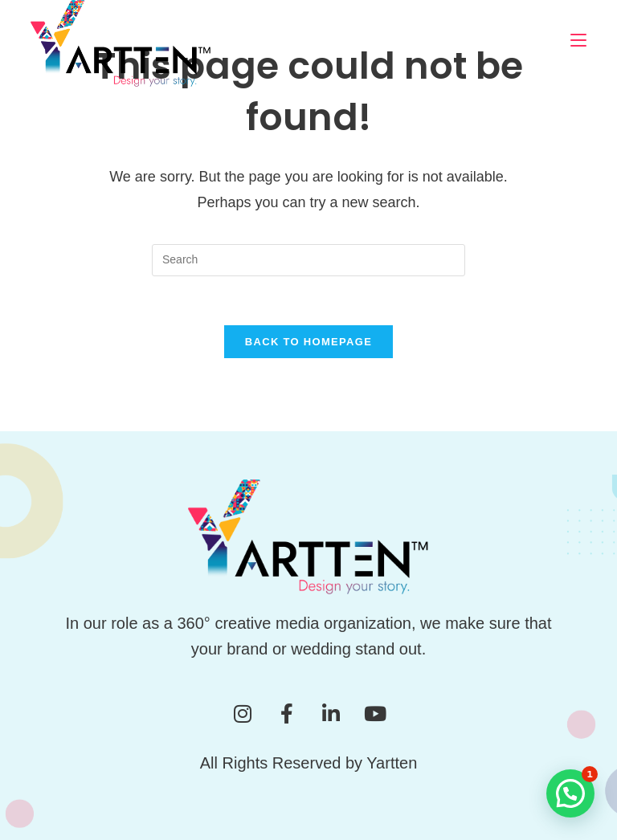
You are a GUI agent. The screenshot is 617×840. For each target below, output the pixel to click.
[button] (570, 793)
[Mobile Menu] (578, 40)
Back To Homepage (308, 342)
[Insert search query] (308, 260)
